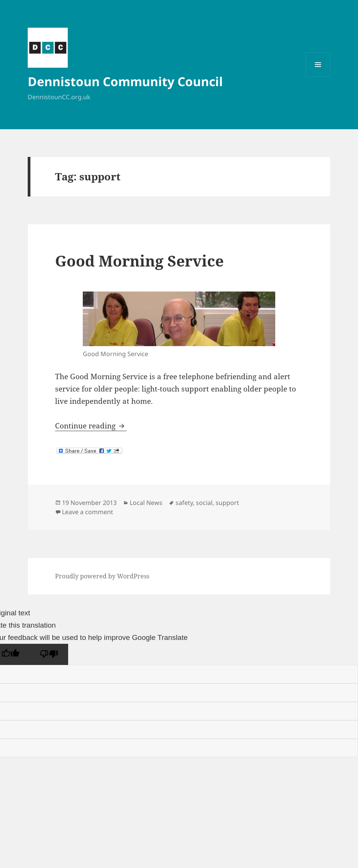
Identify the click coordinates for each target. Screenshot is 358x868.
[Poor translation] (49, 654)
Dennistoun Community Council (125, 81)
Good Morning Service (139, 261)
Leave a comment (88, 512)
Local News (146, 503)
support (227, 503)
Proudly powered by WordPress (102, 576)
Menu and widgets (318, 77)
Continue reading (91, 426)
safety (184, 503)
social (204, 503)
